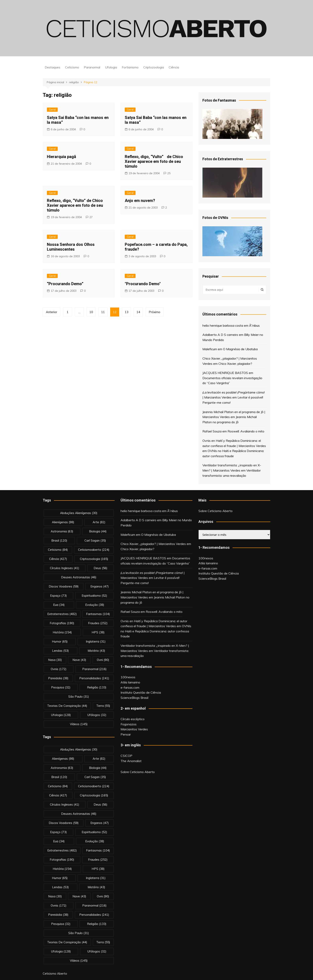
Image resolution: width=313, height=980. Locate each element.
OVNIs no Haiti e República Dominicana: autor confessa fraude (156, 631)
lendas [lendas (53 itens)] (60, 651)
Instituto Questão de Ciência (141, 692)
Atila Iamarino (130, 682)
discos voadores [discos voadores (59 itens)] (64, 586)
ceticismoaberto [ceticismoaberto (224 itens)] (94, 550)
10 (91, 312)
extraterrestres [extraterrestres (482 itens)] (62, 614)
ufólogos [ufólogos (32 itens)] (97, 715)
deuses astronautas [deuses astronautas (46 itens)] (79, 577)
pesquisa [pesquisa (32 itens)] (61, 687)
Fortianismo (130, 67)
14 (138, 312)
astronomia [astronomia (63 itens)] (62, 531)
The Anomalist (131, 761)
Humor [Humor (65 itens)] (60, 641)
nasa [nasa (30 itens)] (55, 660)
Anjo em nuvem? (140, 201)
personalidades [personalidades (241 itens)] (94, 678)
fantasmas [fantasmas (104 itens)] (98, 614)
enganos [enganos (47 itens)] (100, 586)
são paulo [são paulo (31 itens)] (79, 697)
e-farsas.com (130, 687)
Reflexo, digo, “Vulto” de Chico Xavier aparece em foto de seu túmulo (75, 205)
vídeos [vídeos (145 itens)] (79, 724)
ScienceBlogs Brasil (134, 698)
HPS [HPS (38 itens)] (98, 632)
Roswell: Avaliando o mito (246, 431)
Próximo (155, 312)
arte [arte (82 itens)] (99, 522)
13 (127, 312)
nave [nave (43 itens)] (79, 660)
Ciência (174, 67)
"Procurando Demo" (143, 284)
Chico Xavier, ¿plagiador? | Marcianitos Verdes (153, 544)
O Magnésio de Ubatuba (240, 349)
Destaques (52, 67)
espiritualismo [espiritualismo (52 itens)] (94, 596)
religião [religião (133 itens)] (97, 687)
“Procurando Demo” (65, 284)
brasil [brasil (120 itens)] (59, 540)
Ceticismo (72, 67)
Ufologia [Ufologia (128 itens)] (61, 715)
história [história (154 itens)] (62, 632)
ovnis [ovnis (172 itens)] (59, 669)
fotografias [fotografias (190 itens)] (62, 623)
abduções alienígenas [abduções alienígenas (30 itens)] (79, 513)
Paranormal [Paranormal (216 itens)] (94, 669)
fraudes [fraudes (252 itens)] (98, 623)
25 (169, 173)
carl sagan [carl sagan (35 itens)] (95, 540)
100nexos (128, 677)
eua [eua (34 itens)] (59, 605)
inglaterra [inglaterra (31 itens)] (96, 641)
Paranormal (92, 67)
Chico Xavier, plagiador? (235, 364)
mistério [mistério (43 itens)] (96, 651)
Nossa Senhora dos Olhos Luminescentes (71, 247)
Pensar (126, 734)
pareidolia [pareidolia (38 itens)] (58, 678)
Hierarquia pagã (61, 157)
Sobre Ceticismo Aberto (138, 772)
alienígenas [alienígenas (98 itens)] (63, 522)
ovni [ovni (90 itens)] (103, 660)
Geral (52, 110)
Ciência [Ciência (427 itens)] (58, 559)
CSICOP (126, 756)
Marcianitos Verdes (134, 729)
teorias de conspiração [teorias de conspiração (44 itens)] (67, 706)
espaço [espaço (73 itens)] (58, 596)
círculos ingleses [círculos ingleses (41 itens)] (65, 568)
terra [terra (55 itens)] (103, 706)
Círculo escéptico (133, 719)
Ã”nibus (254, 325)
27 (91, 217)
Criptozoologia (154, 67)
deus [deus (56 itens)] (101, 568)
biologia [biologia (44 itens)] (98, 531)
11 (103, 312)
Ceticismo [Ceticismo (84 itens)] (58, 550)
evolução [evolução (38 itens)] (95, 605)
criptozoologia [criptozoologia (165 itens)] (94, 559)
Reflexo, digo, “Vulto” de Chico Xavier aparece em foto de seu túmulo (154, 161)
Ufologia (111, 67)
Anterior (52, 312)
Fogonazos (129, 724)
